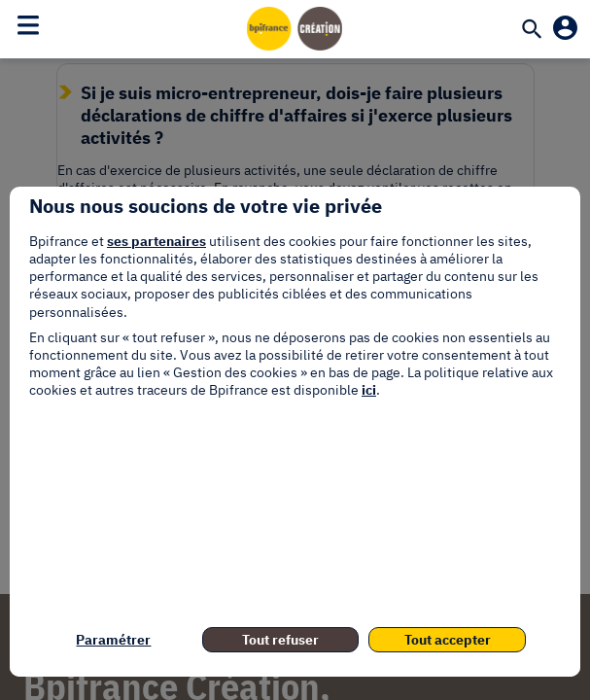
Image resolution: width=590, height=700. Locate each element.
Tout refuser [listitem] (280, 640)
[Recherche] (532, 30)
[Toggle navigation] (28, 25)
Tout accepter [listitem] (448, 640)
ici (369, 390)
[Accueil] (295, 28)
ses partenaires (156, 241)
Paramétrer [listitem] (113, 640)
